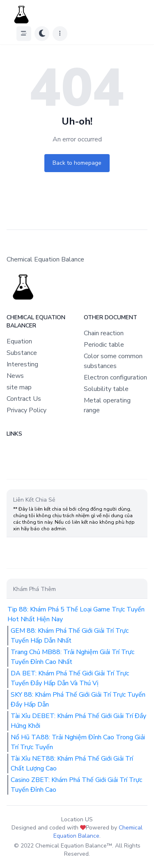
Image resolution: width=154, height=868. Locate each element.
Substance (22, 353)
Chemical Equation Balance (98, 832)
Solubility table (106, 389)
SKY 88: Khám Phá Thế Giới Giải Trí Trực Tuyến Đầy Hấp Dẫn (78, 700)
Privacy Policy (26, 410)
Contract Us (24, 399)
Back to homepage (77, 163)
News (15, 376)
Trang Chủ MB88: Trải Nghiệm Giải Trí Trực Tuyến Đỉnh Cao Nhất (72, 657)
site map (19, 387)
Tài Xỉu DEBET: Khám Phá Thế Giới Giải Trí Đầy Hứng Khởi (78, 721)
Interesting (22, 364)
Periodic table (104, 345)
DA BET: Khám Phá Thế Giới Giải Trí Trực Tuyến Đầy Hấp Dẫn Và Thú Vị (70, 678)
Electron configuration (115, 377)
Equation (19, 341)
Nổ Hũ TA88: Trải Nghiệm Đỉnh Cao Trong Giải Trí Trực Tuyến (78, 742)
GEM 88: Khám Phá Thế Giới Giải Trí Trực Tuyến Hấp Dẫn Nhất (70, 636)
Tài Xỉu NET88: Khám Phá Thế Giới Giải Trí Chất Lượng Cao (72, 763)
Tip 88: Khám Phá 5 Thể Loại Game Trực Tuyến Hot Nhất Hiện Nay (76, 614)
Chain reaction (104, 333)
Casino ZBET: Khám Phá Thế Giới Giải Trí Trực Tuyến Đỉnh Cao (76, 785)
